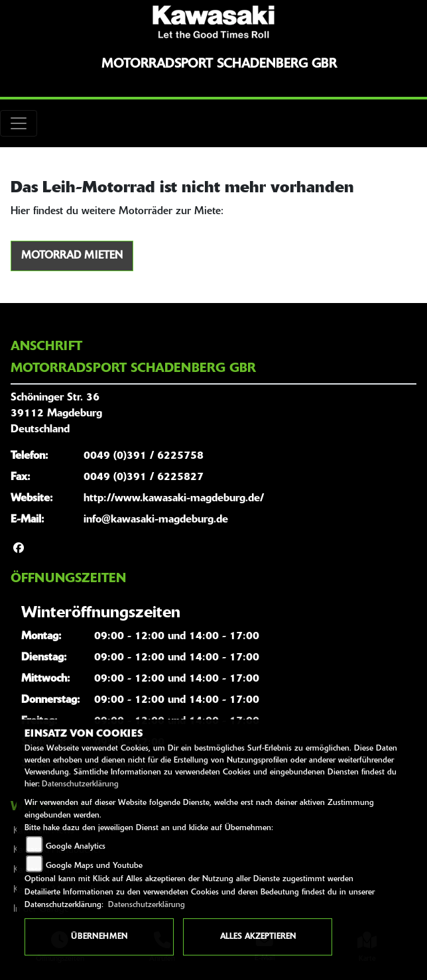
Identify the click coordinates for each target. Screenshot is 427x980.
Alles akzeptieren (258, 937)
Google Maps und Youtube (94, 866)
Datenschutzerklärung (80, 784)
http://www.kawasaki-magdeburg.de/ (174, 499)
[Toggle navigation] (19, 123)
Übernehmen (99, 937)
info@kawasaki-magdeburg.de (156, 520)
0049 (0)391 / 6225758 (144, 456)
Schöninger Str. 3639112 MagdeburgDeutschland (56, 414)
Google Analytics (76, 847)
